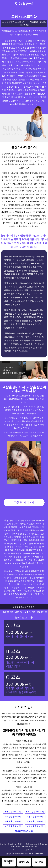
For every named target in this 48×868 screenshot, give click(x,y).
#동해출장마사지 (35, 817)
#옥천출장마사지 (13, 821)
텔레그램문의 (9, 862)
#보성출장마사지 (35, 821)
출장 (27, 844)
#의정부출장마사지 (35, 812)
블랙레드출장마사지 (24, 831)
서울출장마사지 (42, 844)
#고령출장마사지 (13, 826)
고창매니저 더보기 (24, 502)
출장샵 (33, 844)
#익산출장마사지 (13, 817)
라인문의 (39, 862)
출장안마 (3, 844)
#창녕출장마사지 (35, 826)
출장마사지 (12, 844)
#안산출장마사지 (13, 812)
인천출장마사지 (18, 846)
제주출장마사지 (31, 846)
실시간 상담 (24, 862)
